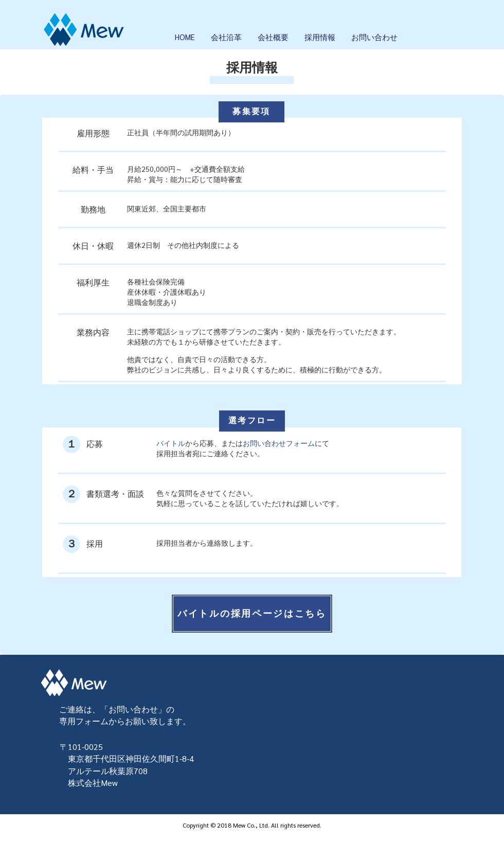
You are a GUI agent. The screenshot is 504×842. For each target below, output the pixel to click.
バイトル (171, 443)
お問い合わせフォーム (279, 443)
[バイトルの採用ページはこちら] (252, 614)
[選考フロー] (252, 421)
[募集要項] (251, 112)
